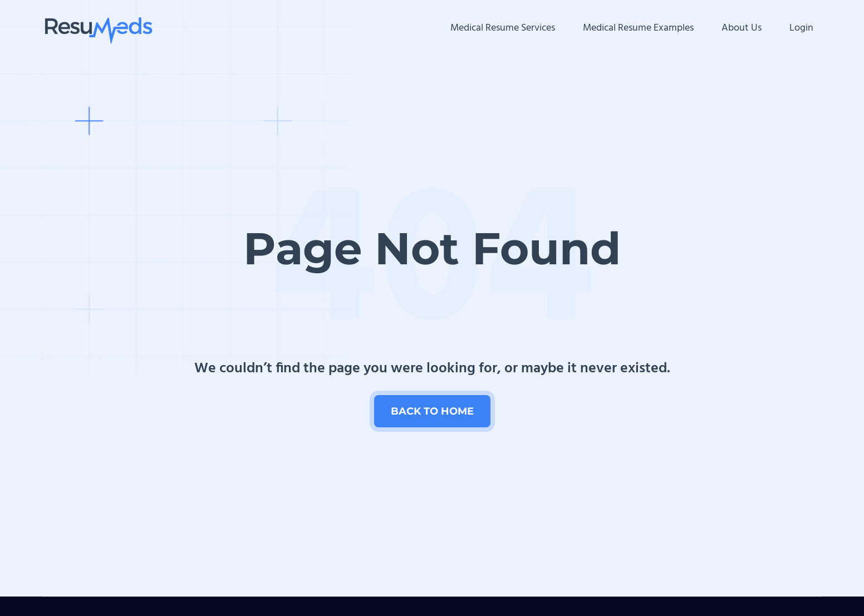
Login (801, 28)
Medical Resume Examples (638, 28)
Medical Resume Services (503, 28)
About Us (742, 28)
